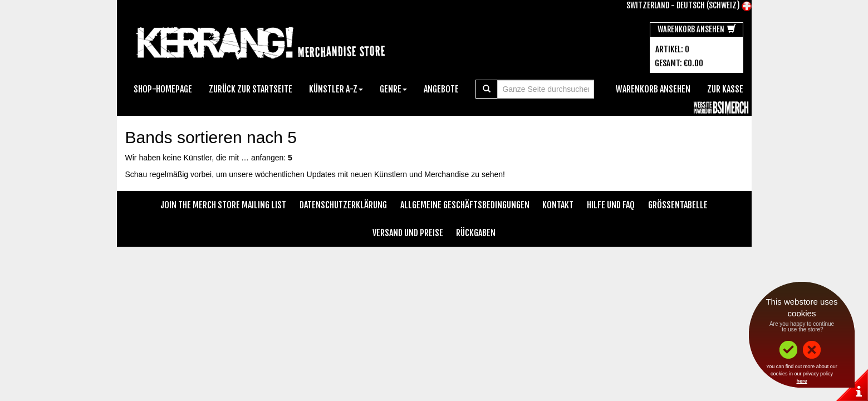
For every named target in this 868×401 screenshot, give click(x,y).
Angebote (441, 89)
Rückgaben (476, 233)
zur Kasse (725, 89)
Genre (393, 89)
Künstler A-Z (336, 89)
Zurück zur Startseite (251, 89)
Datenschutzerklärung (343, 205)
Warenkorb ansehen (697, 29)
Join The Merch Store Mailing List (223, 205)
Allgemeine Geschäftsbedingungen (465, 205)
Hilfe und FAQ (611, 205)
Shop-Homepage (163, 89)
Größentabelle (678, 205)
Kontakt (558, 205)
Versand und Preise (408, 233)
